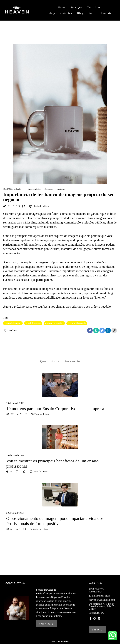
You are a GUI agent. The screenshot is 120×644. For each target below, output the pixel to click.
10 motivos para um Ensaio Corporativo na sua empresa (55, 409)
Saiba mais (46, 624)
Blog (80, 13)
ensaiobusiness (33, 323)
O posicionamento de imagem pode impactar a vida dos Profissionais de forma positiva (55, 521)
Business (61, 189)
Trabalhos (94, 7)
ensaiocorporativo (54, 323)
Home (62, 7)
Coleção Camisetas (59, 13)
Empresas (49, 189)
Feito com (60, 641)
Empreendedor (34, 189)
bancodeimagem (13, 323)
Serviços (76, 7)
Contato (107, 13)
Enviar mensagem (101, 596)
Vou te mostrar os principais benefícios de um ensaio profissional (52, 464)
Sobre (92, 13)
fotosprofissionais (77, 323)
